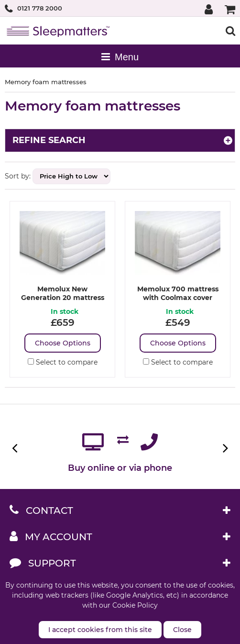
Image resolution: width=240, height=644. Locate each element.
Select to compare (63, 362)
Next (224, 448)
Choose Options (63, 343)
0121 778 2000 (40, 8)
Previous (16, 448)
